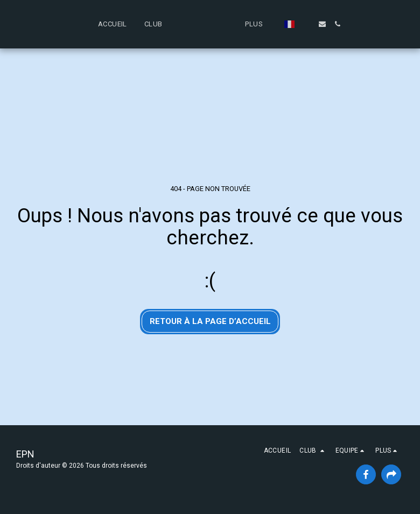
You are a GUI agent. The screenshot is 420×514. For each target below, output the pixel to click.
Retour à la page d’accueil (210, 321)
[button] (112, 24)
